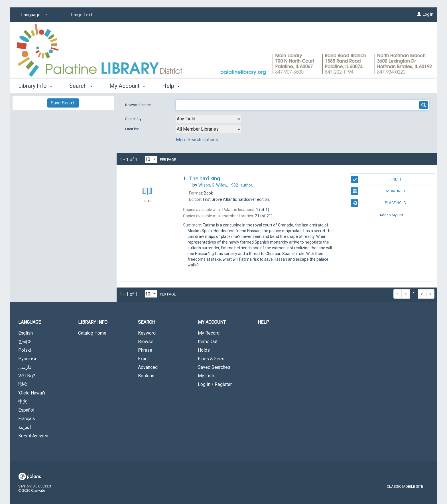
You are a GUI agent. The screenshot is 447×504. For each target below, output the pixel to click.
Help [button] (171, 86)
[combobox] (208, 119)
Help (263, 322)
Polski (25, 350)
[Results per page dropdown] (151, 159)
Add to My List (391, 215)
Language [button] (30, 322)
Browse (146, 342)
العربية (25, 427)
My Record (209, 333)
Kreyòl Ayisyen (33, 436)
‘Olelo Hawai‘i (32, 393)
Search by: (134, 119)
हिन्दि (23, 384)
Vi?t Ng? (27, 376)
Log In (428, 14)
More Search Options (197, 140)
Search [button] (81, 86)
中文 (23, 401)
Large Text (82, 15)
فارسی (25, 367)
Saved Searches (214, 367)
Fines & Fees (211, 359)
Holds (204, 350)
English (26, 333)
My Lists (207, 376)
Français (27, 419)
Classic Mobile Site (405, 486)
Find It (376, 179)
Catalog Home (92, 333)
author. (226, 185)
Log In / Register (215, 384)
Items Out (208, 342)
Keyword (147, 333)
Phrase (145, 350)
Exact (143, 359)
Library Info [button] (35, 86)
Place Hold (379, 203)
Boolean (146, 376)
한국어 (25, 342)
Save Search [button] (63, 103)
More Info (378, 191)
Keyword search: (139, 105)
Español (26, 410)
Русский (27, 359)
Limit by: (132, 129)
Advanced (148, 367)
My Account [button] (127, 86)
